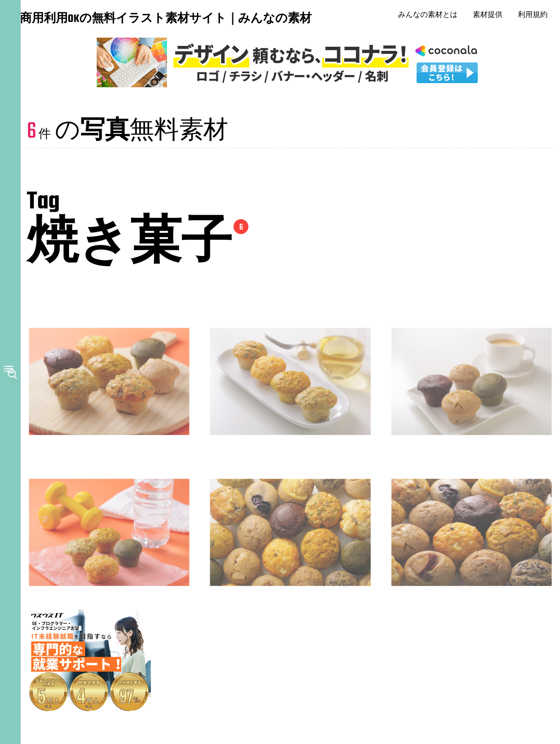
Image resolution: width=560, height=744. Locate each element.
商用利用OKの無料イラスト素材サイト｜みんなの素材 (70, 20)
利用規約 (536, 17)
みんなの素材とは (431, 17)
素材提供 (491, 17)
